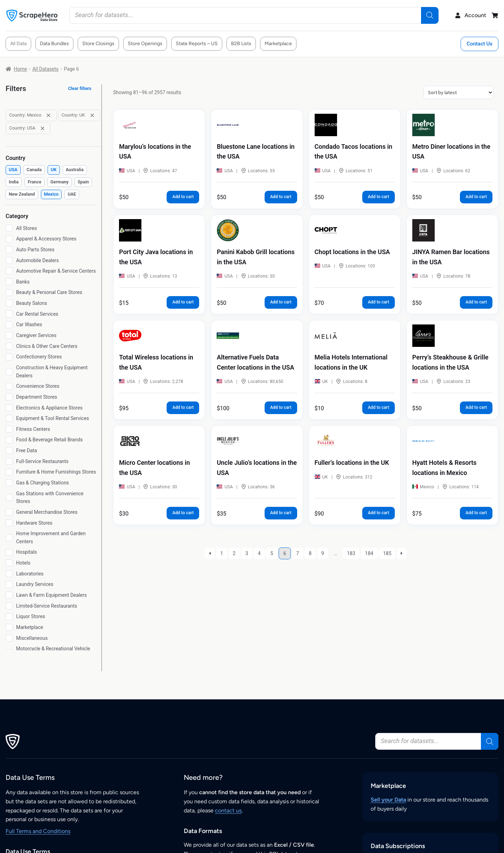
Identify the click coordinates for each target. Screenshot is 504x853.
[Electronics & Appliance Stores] (9, 408)
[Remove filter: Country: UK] (92, 115)
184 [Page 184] (369, 553)
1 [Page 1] (222, 553)
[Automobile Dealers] (9, 260)
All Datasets (45, 69)
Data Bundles (54, 44)
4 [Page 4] (259, 553)
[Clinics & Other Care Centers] (9, 346)
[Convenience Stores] (9, 386)
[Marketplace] (9, 627)
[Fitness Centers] (9, 429)
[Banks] (9, 282)
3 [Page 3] (247, 553)
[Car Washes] (9, 325)
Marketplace (278, 44)
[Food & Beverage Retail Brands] (9, 440)
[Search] (430, 15)
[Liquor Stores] (9, 617)
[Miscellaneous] (9, 638)
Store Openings (145, 44)
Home (21, 69)
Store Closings (98, 44)
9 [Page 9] (323, 553)
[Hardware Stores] (9, 523)
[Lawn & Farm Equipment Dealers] (9, 595)
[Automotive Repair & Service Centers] (9, 271)
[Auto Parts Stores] (9, 250)
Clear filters (80, 88)
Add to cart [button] (183, 197)
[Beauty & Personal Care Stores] (9, 293)
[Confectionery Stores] (9, 357)
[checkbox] (13, 170)
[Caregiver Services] (9, 335)
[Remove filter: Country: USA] (43, 128)
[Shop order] (458, 92)
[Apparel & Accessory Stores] (9, 239)
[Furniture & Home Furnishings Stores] (9, 472)
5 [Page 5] (272, 553)
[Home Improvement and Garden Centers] (9, 538)
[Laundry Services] (9, 585)
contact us (228, 810)
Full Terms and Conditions (38, 831)
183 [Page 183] (351, 553)
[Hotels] (9, 563)
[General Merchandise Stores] (9, 512)
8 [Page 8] (310, 553)
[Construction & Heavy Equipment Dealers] (9, 372)
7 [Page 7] (297, 553)
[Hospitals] (9, 552)
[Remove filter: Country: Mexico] (48, 115)
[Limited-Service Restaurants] (9, 606)
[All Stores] (9, 228)
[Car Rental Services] (9, 314)
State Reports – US (197, 44)
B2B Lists (241, 44)
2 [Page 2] (234, 553)
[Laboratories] (9, 574)
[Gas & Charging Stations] (9, 483)
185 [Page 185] (387, 553)
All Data (18, 44)
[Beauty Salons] (9, 303)
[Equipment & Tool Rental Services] (9, 418)
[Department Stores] (9, 397)
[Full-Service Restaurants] (9, 461)
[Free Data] (9, 450)
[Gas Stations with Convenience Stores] (9, 497)
